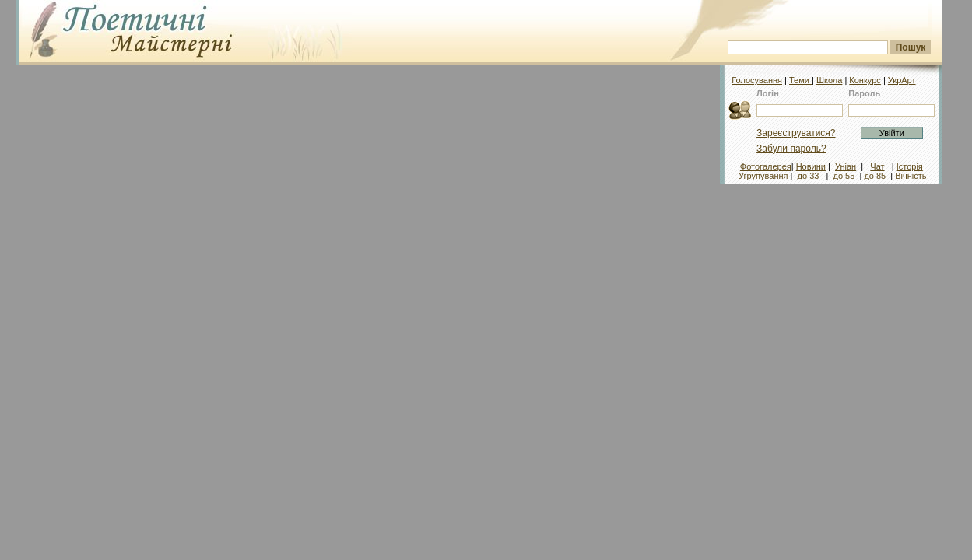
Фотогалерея (766, 166)
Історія (910, 166)
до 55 (844, 176)
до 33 (810, 176)
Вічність (911, 176)
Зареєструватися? (796, 133)
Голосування (757, 80)
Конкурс (865, 80)
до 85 (876, 176)
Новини (811, 166)
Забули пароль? (791, 149)
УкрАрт (902, 80)
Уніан (846, 166)
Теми (800, 80)
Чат (877, 166)
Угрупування (763, 176)
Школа (829, 80)
